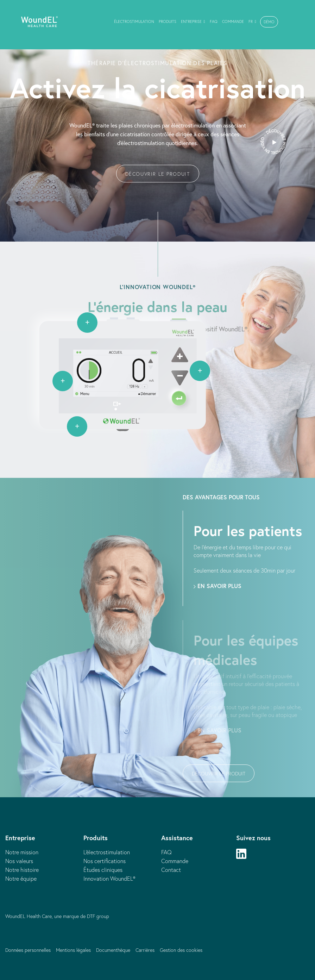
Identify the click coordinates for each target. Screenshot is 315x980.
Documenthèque (113, 950)
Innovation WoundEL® (109, 879)
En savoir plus (218, 586)
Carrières (145, 950)
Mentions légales (73, 950)
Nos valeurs (19, 861)
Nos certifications (105, 861)
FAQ (166, 852)
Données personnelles (28, 950)
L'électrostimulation (107, 852)
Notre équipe (21, 879)
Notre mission (22, 852)
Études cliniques (103, 870)
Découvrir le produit (158, 174)
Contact (171, 870)
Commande (175, 861)
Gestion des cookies (181, 950)
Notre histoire (22, 870)
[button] (269, 22)
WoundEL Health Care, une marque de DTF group (57, 916)
